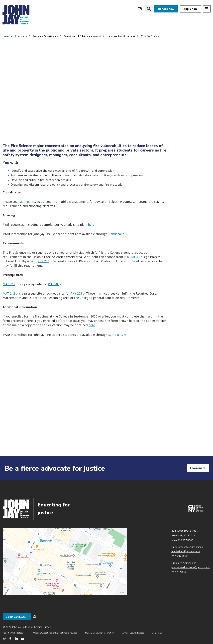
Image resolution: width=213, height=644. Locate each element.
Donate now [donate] (166, 9)
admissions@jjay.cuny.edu (186, 551)
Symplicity (117, 354)
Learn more (198, 468)
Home (6, 55)
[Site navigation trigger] (207, 9)
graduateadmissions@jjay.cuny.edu (191, 567)
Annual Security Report (133, 633)
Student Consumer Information (100, 633)
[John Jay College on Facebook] (10, 638)
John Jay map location (65, 562)
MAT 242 (10, 312)
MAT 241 (10, 303)
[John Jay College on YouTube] (23, 638)
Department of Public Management (82, 55)
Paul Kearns (27, 221)
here (91, 243)
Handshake (118, 253)
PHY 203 (45, 280)
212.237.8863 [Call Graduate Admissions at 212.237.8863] (179, 572)
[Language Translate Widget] (17, 617)
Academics (21, 55)
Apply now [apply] (190, 9)
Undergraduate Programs (121, 55)
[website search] (149, 9)
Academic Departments (45, 55)
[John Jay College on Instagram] (4, 638)
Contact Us (157, 633)
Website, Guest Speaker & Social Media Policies (55, 633)
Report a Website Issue (13, 633)
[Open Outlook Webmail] (140, 9)
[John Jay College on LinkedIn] (16, 638)
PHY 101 (131, 276)
